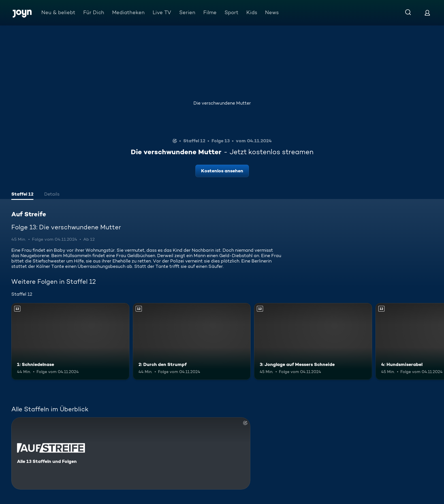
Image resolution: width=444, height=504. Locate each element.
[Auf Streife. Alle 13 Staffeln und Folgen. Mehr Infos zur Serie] (131, 453)
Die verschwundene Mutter (222, 103)
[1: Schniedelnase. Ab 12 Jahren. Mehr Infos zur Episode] (70, 341)
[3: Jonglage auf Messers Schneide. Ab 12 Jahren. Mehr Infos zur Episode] (313, 341)
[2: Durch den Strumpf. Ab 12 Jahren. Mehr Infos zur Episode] (192, 341)
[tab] (22, 195)
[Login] (427, 13)
